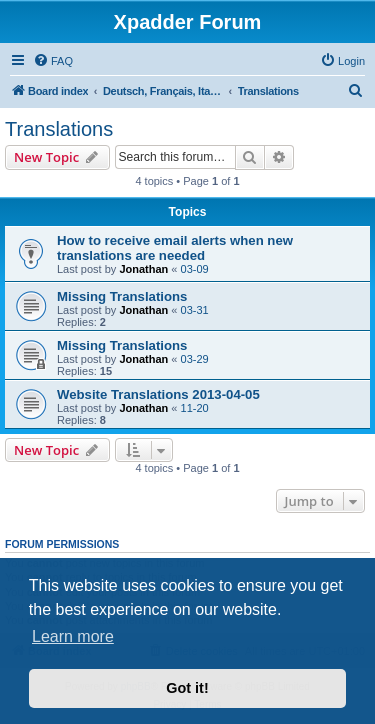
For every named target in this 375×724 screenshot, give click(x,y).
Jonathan (143, 269)
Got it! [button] (187, 688)
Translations (59, 129)
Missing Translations (122, 296)
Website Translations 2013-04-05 (158, 394)
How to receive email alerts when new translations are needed (175, 248)
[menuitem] (53, 61)
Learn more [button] (73, 636)
